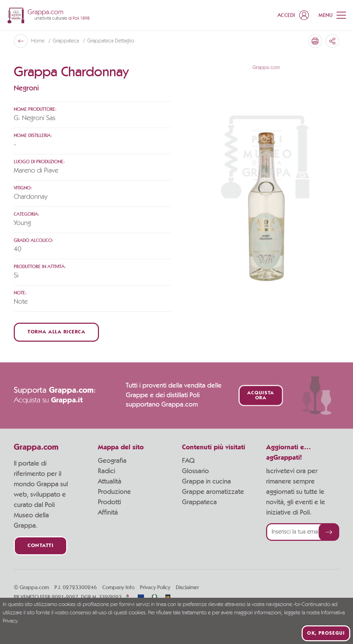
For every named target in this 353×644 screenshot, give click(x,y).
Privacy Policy (155, 587)
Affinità (108, 513)
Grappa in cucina (206, 481)
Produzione (114, 492)
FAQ (188, 461)
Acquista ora (260, 396)
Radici (107, 471)
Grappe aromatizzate (213, 492)
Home (38, 41)
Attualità (110, 481)
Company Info (118, 587)
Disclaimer (187, 587)
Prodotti (109, 502)
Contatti (41, 546)
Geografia (112, 461)
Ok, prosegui (326, 633)
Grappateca (67, 41)
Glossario (195, 471)
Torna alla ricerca (56, 332)
